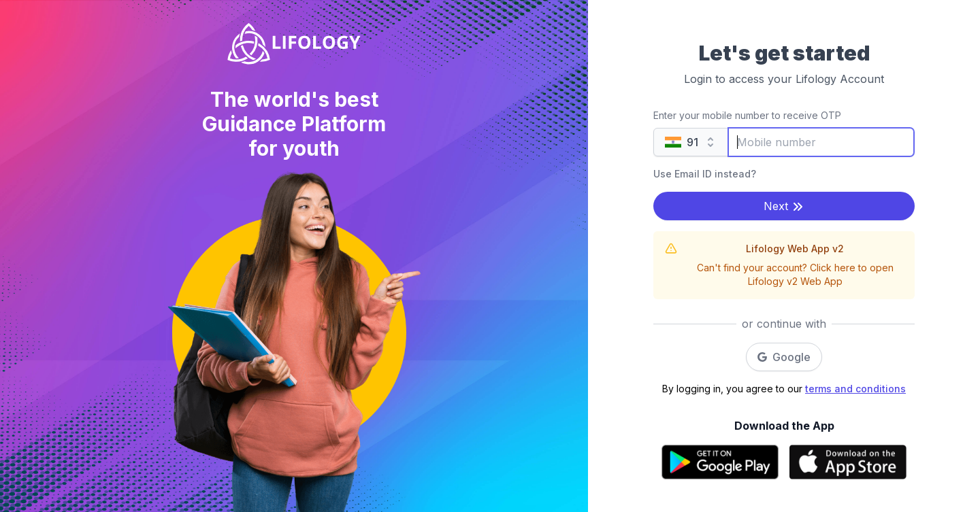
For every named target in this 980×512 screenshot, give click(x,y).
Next (784, 206)
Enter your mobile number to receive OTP (747, 115)
